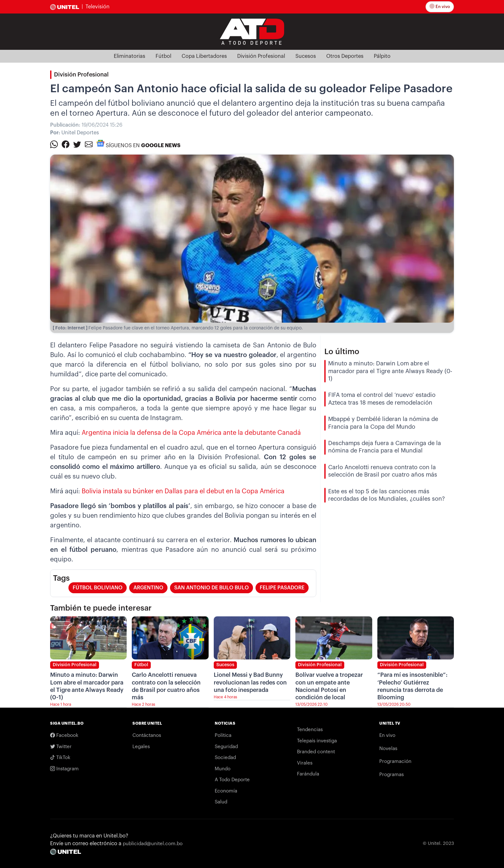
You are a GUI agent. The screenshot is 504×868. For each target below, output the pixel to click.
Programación (395, 761)
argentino (148, 588)
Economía (226, 791)
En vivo (440, 6)
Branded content (316, 752)
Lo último (342, 352)
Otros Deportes (345, 56)
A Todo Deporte (232, 780)
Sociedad (225, 758)
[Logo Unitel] (252, 31)
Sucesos (306, 56)
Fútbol (163, 56)
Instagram (64, 769)
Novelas (388, 749)
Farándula (308, 774)
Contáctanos (147, 735)
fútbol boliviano (98, 588)
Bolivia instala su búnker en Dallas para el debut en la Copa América (183, 491)
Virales (305, 763)
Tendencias (310, 730)
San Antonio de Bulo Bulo (212, 588)
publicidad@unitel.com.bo (153, 844)
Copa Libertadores (204, 56)
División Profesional (261, 56)
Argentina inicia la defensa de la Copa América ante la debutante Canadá (191, 433)
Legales (141, 747)
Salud (221, 802)
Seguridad (226, 747)
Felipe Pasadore (282, 588)
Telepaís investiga (317, 741)
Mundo (223, 769)
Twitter (61, 747)
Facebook (64, 735)
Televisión (98, 7)
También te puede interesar (101, 608)
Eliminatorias (130, 56)
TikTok (60, 758)
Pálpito (382, 56)
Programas (392, 775)
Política (223, 735)
